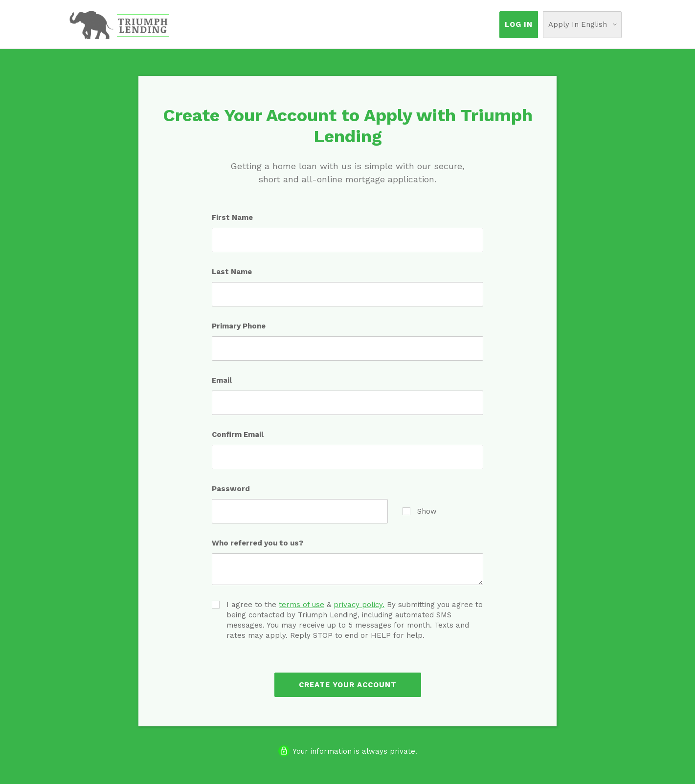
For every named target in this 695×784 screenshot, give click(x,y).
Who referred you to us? (258, 543)
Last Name (232, 272)
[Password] (300, 511)
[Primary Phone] (347, 348)
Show (420, 511)
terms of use (302, 605)
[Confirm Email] (347, 457)
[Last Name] (347, 294)
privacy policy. (359, 605)
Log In (519, 24)
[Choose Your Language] (582, 25)
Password (231, 489)
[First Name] (347, 240)
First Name (232, 218)
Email (222, 380)
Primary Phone (239, 326)
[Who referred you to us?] (347, 569)
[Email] (347, 403)
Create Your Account (348, 685)
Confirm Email (238, 435)
